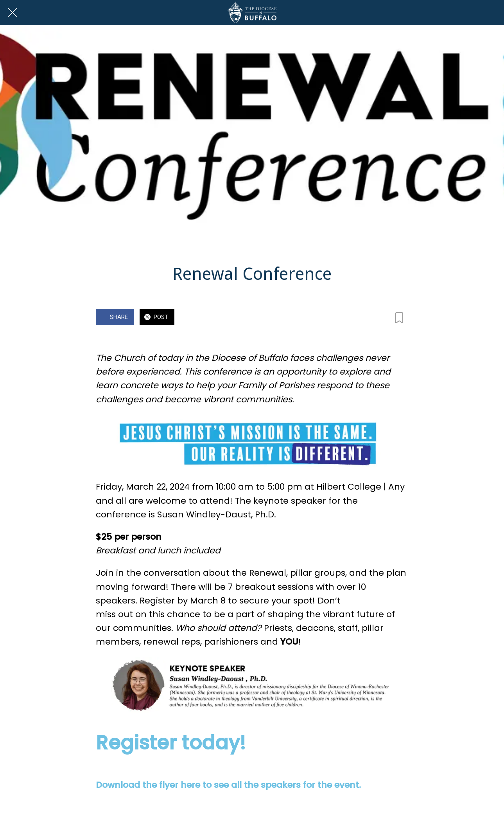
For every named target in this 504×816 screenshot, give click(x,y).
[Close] (13, 13)
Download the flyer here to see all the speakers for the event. (228, 785)
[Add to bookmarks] (399, 318)
